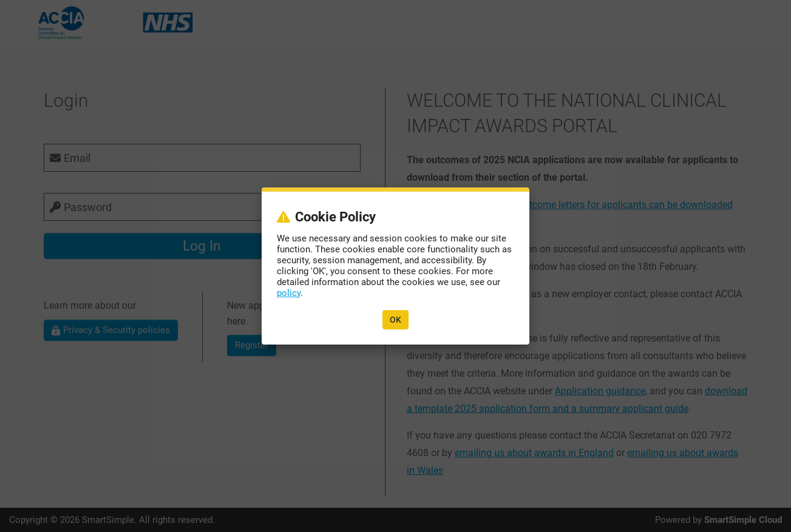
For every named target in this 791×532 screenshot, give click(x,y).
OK (395, 319)
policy (289, 293)
